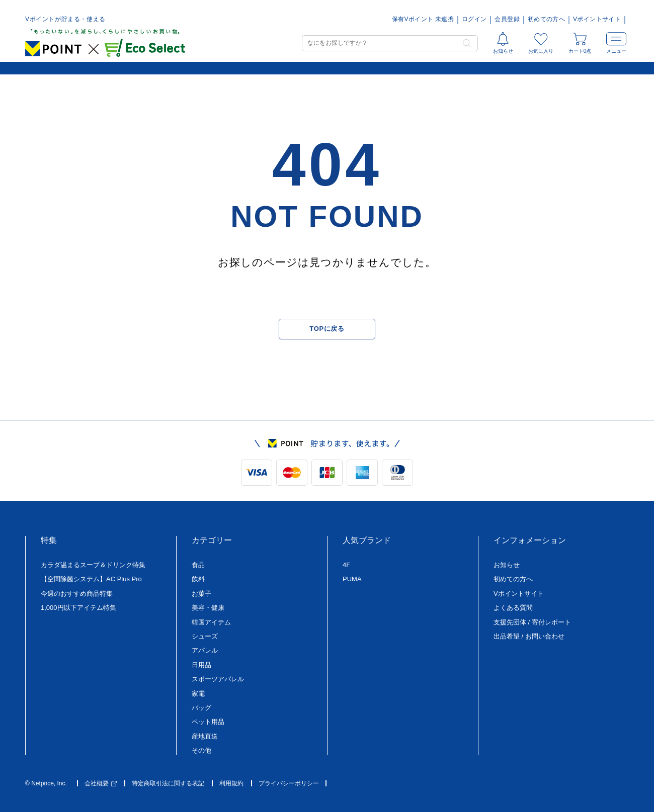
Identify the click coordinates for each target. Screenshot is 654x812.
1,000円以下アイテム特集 (78, 608)
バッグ (201, 708)
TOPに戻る (327, 329)
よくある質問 (513, 608)
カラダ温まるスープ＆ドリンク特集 (93, 565)
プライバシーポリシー (289, 784)
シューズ (205, 636)
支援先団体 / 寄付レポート (532, 622)
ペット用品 (208, 722)
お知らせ (507, 565)
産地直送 (205, 736)
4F (346, 565)
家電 (198, 694)
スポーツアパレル (218, 679)
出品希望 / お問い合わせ (529, 636)
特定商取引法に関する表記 (168, 784)
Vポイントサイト (597, 19)
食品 (198, 565)
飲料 (198, 579)
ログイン (474, 19)
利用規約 (231, 784)
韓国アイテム (211, 622)
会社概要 (101, 784)
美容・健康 (208, 608)
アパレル (205, 650)
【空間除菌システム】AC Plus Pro (91, 579)
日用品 (201, 665)
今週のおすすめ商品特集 (77, 594)
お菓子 (201, 594)
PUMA (352, 579)
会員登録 (507, 19)
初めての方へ (546, 19)
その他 (201, 750)
